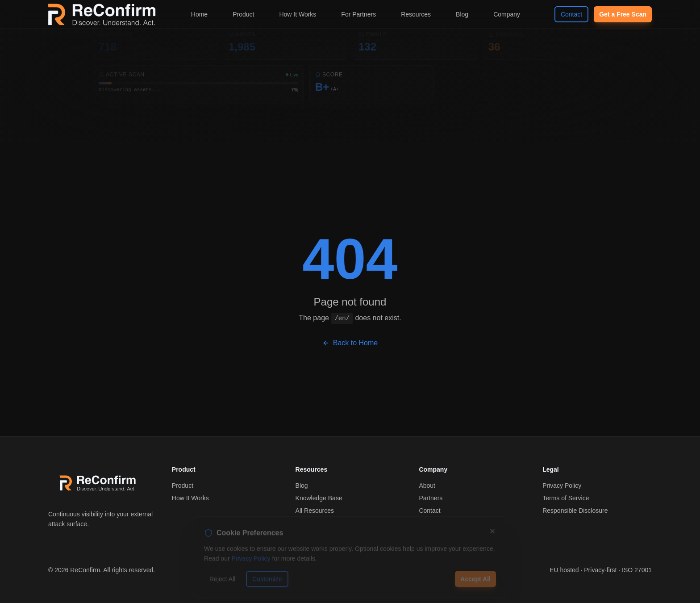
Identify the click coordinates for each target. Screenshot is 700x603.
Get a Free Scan (623, 14)
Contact (571, 14)
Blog (462, 14)
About (427, 486)
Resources (416, 14)
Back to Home (350, 343)
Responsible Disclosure (575, 511)
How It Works (298, 14)
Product (243, 14)
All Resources (315, 511)
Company (507, 14)
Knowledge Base (319, 498)
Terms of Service (566, 498)
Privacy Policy (562, 486)
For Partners (358, 14)
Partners (431, 498)
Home (199, 14)
